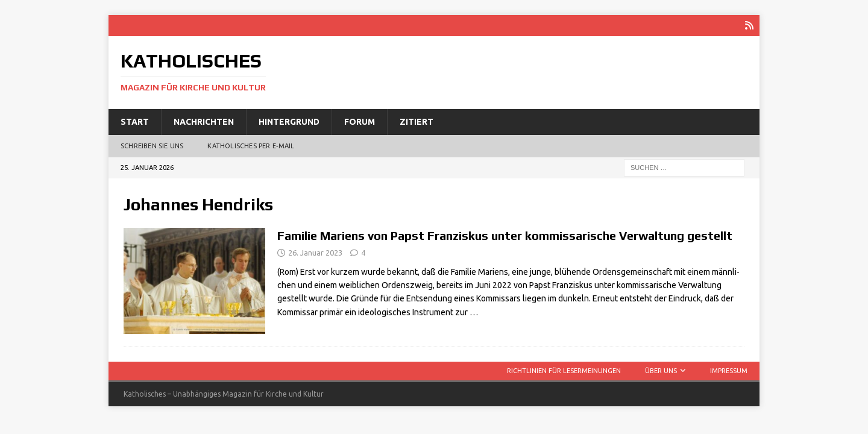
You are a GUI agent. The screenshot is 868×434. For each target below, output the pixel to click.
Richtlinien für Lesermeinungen (564, 371)
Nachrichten (204, 122)
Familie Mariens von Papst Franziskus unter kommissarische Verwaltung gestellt (505, 235)
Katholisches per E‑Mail (251, 146)
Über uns (661, 371)
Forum (360, 122)
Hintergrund (289, 122)
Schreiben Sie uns (152, 146)
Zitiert (417, 122)
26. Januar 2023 (315, 253)
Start (135, 122)
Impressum (729, 371)
